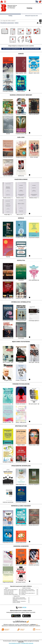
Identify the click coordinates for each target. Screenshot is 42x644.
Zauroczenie (23, 594)
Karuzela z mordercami (17, 602)
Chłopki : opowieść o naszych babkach (28, 590)
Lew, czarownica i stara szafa (9, 591)
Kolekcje (17, 23)
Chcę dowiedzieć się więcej (15, 643)
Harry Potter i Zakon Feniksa (9, 593)
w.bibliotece (34, 625)
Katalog (10, 16)
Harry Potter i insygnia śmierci (9, 592)
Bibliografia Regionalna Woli (31, 16)
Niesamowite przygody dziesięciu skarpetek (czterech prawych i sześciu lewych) (17, 594)
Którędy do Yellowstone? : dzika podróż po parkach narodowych (23, 601)
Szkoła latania (24, 592)
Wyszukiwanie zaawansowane (7, 23)
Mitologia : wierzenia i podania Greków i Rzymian (12, 590)
